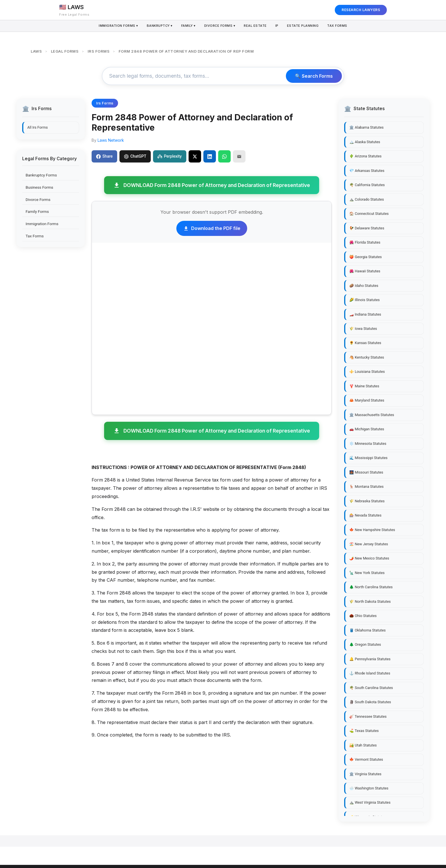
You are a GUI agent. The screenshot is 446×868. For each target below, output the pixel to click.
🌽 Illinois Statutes (365, 300)
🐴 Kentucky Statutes (367, 357)
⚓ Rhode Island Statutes (370, 673)
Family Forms (37, 211)
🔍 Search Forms (314, 76)
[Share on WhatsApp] (224, 156)
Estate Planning (304, 26)
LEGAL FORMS (65, 51)
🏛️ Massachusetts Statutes (372, 415)
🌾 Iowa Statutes (363, 329)
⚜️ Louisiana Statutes (367, 372)
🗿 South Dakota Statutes (370, 702)
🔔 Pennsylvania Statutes (370, 659)
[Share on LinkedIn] (210, 156)
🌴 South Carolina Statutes (371, 688)
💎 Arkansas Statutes (367, 171)
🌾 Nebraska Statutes (367, 501)
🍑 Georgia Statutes (366, 257)
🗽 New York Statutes (367, 573)
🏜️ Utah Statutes (363, 745)
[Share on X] (195, 156)
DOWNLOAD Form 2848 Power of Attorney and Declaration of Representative (212, 185)
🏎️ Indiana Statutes (365, 314)
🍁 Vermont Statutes (366, 759)
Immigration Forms (42, 224)
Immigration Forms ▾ (116, 26)
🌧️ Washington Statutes (369, 788)
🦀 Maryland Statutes (367, 400)
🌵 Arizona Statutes (365, 156)
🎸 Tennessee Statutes (368, 716)
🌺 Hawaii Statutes (365, 271)
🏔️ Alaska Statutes (365, 142)
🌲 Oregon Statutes (365, 644)
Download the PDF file (212, 228)
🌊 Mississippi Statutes (368, 458)
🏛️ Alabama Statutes (366, 127)
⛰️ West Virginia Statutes (370, 802)
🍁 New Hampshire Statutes (372, 530)
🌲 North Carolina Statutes (371, 587)
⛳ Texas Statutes (364, 731)
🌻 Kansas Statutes (365, 343)
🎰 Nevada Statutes (365, 515)
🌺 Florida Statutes (365, 242)
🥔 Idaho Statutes (364, 286)
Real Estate (256, 26)
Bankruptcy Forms (41, 175)
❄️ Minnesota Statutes (368, 444)
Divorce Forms (38, 199)
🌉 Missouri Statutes (366, 472)
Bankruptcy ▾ (158, 26)
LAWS (36, 51)
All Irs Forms (38, 127)
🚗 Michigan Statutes (367, 429)
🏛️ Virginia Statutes (365, 774)
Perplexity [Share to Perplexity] (170, 156)
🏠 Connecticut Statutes (369, 214)
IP (278, 26)
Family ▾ (188, 26)
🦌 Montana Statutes (366, 487)
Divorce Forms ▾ (220, 26)
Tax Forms (339, 26)
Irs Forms (105, 103)
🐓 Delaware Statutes (367, 228)
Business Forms (39, 187)
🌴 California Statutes (367, 185)
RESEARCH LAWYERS (361, 10)
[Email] (239, 156)
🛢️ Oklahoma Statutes (367, 630)
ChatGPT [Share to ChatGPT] (135, 156)
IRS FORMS (99, 51)
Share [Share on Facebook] (104, 156)
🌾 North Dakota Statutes (370, 601)
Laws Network (111, 140)
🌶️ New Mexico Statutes (369, 558)
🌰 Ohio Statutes (363, 616)
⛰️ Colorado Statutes (367, 199)
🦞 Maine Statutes (364, 386)
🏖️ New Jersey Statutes (369, 544)
